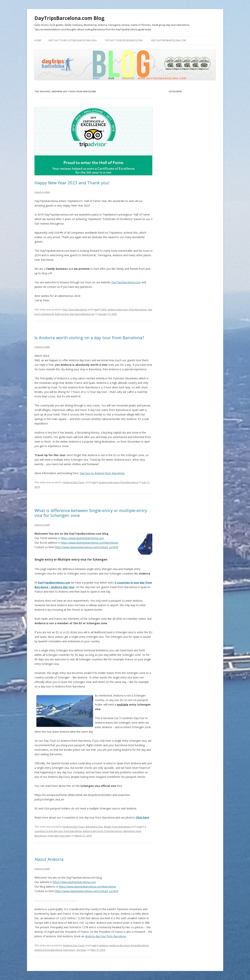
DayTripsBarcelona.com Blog (69, 18)
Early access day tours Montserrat (75, 314)
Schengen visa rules (59, 836)
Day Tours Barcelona (75, 309)
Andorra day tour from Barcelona (105, 936)
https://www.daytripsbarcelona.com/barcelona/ (90, 543)
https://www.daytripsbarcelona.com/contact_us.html (86, 547)
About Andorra (49, 859)
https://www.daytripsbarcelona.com (82, 538)
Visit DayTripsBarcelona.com (168, 40)
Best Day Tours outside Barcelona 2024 (73, 40)
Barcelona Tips (94, 827)
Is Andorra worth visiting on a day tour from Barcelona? (89, 338)
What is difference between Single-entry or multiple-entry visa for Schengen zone (91, 513)
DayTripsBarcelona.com (126, 282)
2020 (104, 309)
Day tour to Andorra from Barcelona (102, 473)
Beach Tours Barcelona (117, 827)
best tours (69, 950)
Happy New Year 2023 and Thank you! (72, 183)
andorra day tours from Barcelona (127, 309)
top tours (81, 950)
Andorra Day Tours (74, 482)
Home (38, 40)
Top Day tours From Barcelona (124, 40)
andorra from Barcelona (48, 950)
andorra (104, 945)
